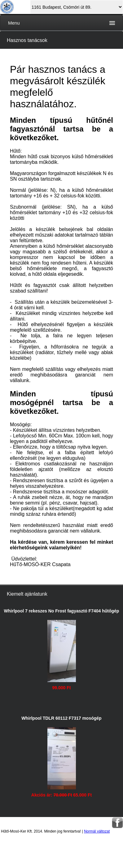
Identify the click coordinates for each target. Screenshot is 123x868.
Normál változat (97, 831)
